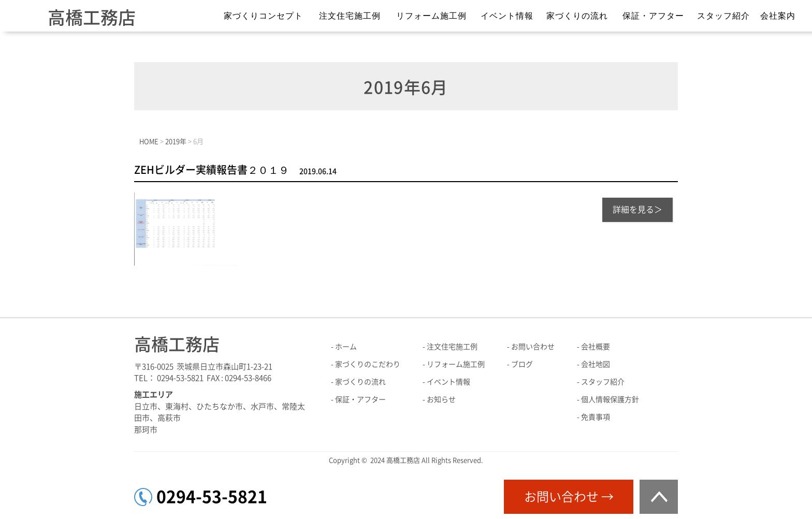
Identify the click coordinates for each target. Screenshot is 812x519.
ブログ (522, 364)
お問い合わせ (533, 347)
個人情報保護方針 (610, 399)
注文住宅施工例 (350, 16)
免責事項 (596, 417)
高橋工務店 (92, 18)
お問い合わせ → (569, 497)
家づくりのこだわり (368, 364)
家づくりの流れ (577, 16)
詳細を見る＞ (637, 210)
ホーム (346, 347)
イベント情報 (507, 16)
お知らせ (441, 399)
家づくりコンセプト (263, 16)
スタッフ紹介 (723, 16)
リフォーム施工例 (431, 16)
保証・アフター (653, 16)
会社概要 (596, 347)
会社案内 (778, 16)
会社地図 (596, 364)
